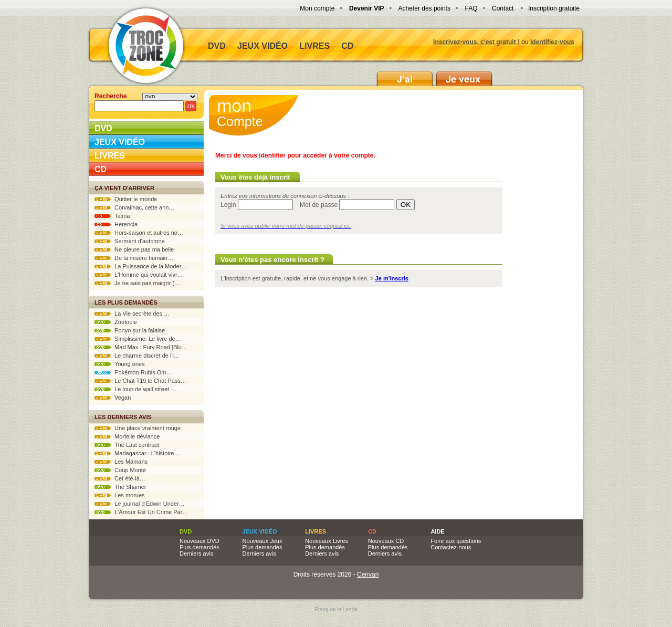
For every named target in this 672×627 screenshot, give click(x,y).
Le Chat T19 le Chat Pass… (140, 381)
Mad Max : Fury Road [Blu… (141, 347)
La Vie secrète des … (132, 313)
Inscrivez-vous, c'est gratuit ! (476, 42)
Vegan (113, 398)
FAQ (471, 8)
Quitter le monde (126, 199)
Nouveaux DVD (199, 541)
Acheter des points (424, 8)
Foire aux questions (456, 541)
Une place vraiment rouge (138, 428)
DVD (217, 46)
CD (347, 46)
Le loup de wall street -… (136, 389)
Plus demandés (199, 547)
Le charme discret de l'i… (137, 356)
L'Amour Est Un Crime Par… (141, 512)
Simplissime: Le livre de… (138, 339)
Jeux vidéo (262, 46)
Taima (112, 216)
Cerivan (368, 574)
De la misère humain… (134, 258)
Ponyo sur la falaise (130, 330)
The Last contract (127, 445)
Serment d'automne (130, 241)
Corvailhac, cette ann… (134, 207)
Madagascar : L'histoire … (138, 453)
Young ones (120, 364)
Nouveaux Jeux (262, 541)
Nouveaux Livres (327, 541)
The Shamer (120, 487)
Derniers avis (196, 553)
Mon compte (317, 8)
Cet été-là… (120, 478)
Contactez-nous (451, 547)
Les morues (120, 495)
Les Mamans (121, 462)
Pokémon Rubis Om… (133, 372)
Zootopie (116, 322)
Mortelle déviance (127, 436)
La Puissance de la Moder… (141, 266)
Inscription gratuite (554, 8)
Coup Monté (120, 470)
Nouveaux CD (386, 541)
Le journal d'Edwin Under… (140, 504)
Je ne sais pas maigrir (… (137, 283)
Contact (503, 8)
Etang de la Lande (336, 609)
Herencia (116, 224)
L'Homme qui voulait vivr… (139, 275)
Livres (314, 46)
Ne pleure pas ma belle (134, 249)
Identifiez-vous (552, 42)
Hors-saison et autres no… (139, 233)
